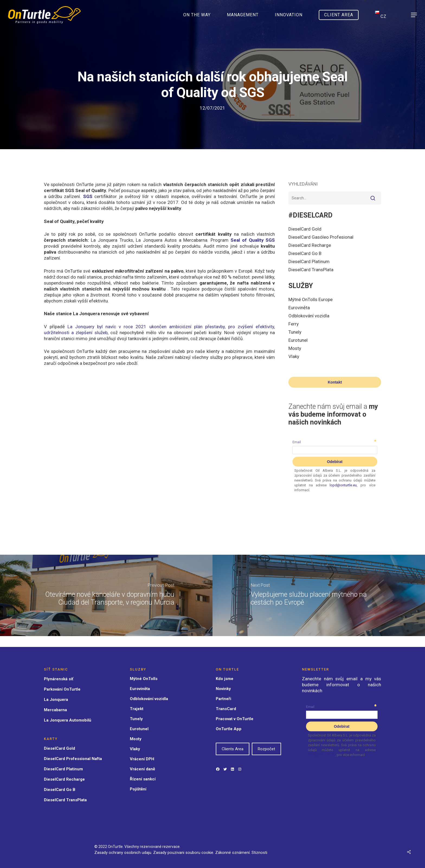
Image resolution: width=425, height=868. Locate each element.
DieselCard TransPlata (311, 270)
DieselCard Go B (305, 253)
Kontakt (335, 382)
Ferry (294, 324)
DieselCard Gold (305, 229)
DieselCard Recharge (310, 245)
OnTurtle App (229, 729)
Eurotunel (298, 340)
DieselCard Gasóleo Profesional (321, 237)
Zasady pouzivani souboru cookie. (184, 853)
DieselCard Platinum (309, 261)
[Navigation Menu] (414, 15)
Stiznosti (259, 853)
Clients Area (233, 749)
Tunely (295, 332)
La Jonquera (56, 700)
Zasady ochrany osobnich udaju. (123, 853)
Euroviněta (299, 308)
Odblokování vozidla (309, 316)
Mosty (295, 348)
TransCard (226, 709)
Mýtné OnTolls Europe (310, 299)
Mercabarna (55, 710)
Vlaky (294, 356)
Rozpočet (266, 749)
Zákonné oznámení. (233, 853)
